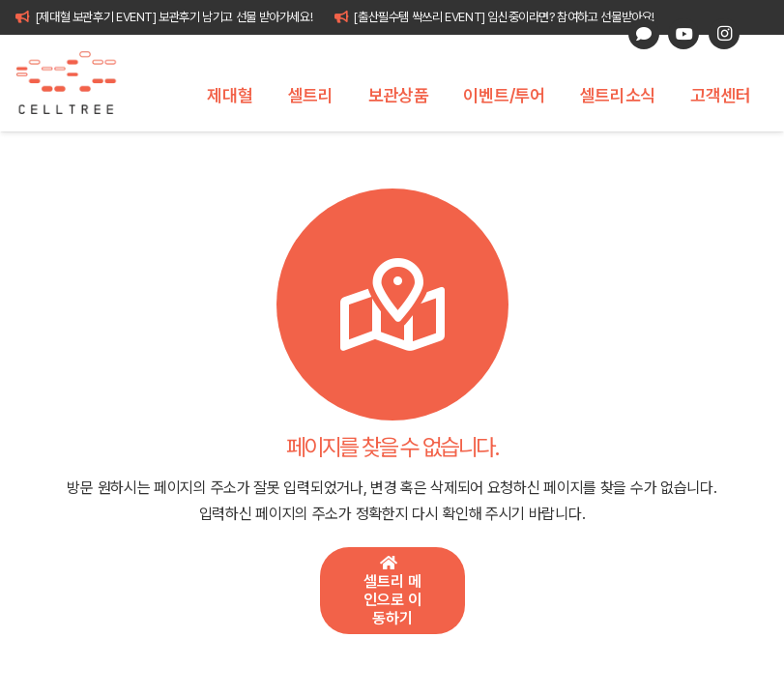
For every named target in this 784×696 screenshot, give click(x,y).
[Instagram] (724, 34)
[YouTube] (683, 34)
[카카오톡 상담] (644, 34)
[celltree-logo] (77, 83)
